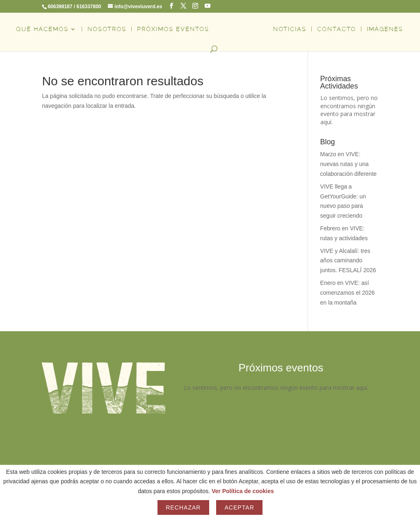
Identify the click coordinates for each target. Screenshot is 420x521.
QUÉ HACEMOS (42, 29)
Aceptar (239, 507)
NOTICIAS (290, 29)
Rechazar (183, 507)
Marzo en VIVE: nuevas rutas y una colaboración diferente (349, 164)
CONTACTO (337, 29)
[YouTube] (208, 6)
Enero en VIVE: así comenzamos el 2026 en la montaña (348, 293)
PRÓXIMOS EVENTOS (173, 29)
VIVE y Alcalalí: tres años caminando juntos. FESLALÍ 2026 (348, 261)
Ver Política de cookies (243, 491)
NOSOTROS (107, 29)
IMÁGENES (385, 29)
